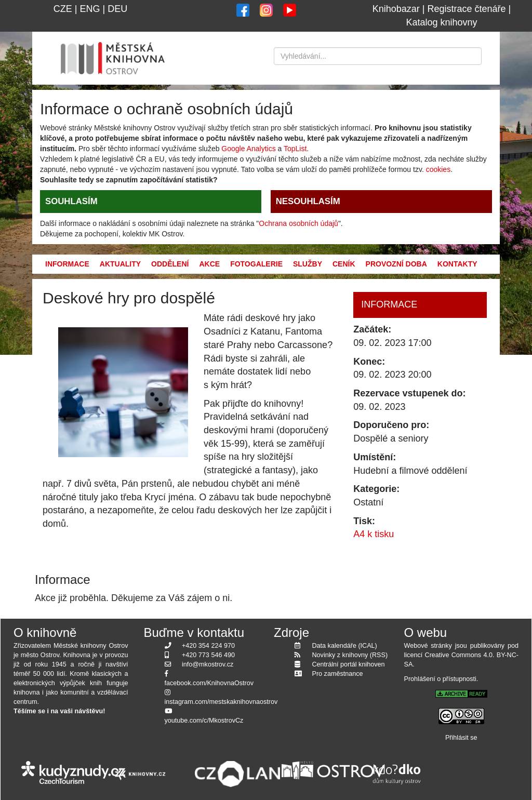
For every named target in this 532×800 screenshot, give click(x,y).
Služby (308, 264)
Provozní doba (396, 264)
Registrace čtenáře (467, 9)
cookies (438, 169)
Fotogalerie (256, 264)
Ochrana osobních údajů (298, 223)
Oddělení (170, 264)
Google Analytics (248, 149)
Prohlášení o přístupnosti (440, 679)
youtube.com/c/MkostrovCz (204, 721)
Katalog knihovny (441, 22)
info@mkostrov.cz (208, 664)
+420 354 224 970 (208, 646)
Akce (209, 264)
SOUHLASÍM (71, 201)
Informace (67, 264)
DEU (117, 9)
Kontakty (457, 264)
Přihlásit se (461, 738)
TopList (295, 149)
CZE (63, 9)
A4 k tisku (374, 534)
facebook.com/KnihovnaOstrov (209, 683)
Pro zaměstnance (338, 674)
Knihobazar (396, 9)
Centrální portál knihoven (349, 664)
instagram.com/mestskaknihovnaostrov (221, 702)
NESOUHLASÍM (308, 201)
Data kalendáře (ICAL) (345, 646)
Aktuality (120, 264)
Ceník (344, 264)
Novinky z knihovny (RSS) (350, 655)
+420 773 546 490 (208, 655)
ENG (90, 9)
